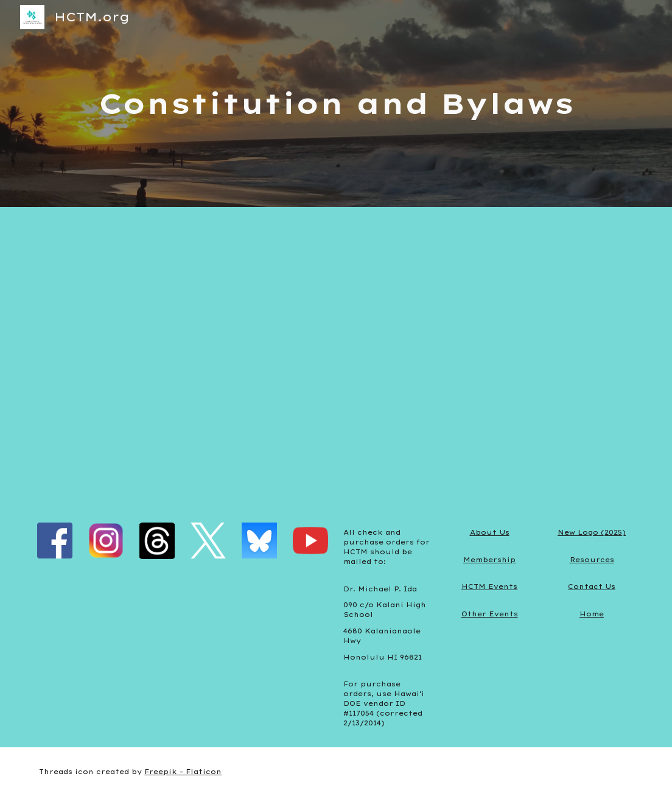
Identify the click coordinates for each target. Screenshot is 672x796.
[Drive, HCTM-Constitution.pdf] (336, 357)
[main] (336, 104)
